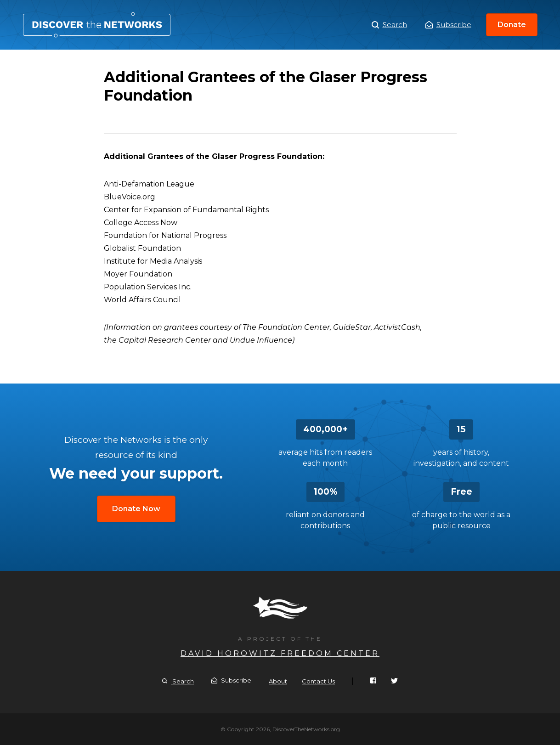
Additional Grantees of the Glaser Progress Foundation (97, 25)
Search (389, 25)
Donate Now (136, 509)
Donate (512, 25)
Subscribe (448, 25)
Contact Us (318, 681)
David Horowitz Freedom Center (280, 653)
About (278, 681)
